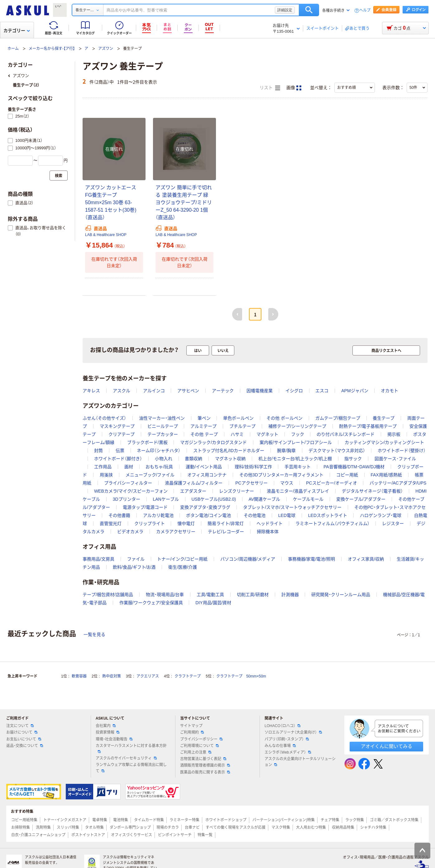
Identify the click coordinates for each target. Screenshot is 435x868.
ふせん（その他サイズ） (104, 418)
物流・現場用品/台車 (165, 595)
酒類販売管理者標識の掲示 (205, 765)
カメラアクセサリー (176, 532)
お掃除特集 (21, 827)
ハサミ (237, 434)
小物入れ (164, 459)
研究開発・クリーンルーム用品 (341, 595)
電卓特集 (100, 820)
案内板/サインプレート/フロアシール (296, 442)
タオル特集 (94, 827)
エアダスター (193, 491)
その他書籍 (119, 515)
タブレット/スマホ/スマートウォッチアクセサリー (292, 507)
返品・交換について (25, 746)
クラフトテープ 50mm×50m (241, 676)
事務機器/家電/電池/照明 (312, 559)
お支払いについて (24, 739)
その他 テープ (204, 434)
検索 (309, 10)
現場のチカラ (168, 827)
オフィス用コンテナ (207, 475)
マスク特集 (281, 827)
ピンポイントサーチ (175, 835)
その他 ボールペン (284, 418)
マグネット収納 (230, 459)
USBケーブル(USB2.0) (213, 499)
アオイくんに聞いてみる (387, 746)
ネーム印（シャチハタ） (159, 451)
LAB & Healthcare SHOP (106, 235)
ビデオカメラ (130, 532)
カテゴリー (17, 31)
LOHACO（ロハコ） (282, 726)
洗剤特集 (43, 827)
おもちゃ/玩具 (159, 467)
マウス (287, 483)
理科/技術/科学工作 (253, 467)
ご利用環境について (199, 746)
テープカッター (163, 434)
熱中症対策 (112, 676)
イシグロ (294, 391)
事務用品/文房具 (98, 559)
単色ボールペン (238, 418)
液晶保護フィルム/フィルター (194, 483)
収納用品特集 (343, 827)
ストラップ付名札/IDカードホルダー (229, 451)
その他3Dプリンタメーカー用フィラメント (281, 475)
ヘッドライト (270, 523)
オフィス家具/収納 (366, 559)
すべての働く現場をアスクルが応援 (236, 827)
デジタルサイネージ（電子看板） (372, 491)
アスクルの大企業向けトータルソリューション (300, 762)
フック (298, 434)
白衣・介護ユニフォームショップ (38, 835)
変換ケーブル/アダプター (361, 499)
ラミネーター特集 (184, 820)
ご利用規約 (192, 732)
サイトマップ (191, 726)
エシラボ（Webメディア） (288, 752)
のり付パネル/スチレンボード (346, 434)
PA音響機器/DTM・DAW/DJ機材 (354, 467)
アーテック (223, 391)
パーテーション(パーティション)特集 (284, 820)
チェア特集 (330, 820)
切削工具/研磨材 (253, 595)
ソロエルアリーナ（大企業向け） (293, 732)
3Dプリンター (127, 499)
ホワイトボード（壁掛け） (402, 451)
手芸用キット (298, 467)
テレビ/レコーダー (226, 532)
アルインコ (154, 391)
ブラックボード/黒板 (147, 442)
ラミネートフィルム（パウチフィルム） (332, 523)
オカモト (390, 391)
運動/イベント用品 (204, 467)
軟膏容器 (79, 676)
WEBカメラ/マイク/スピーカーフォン (131, 491)
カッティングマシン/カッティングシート (385, 442)
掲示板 (394, 434)
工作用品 (103, 467)
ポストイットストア (88, 835)
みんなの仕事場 (280, 746)
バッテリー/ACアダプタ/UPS (398, 483)
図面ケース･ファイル (395, 459)
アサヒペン (188, 391)
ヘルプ (365, 10)
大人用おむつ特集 (311, 827)
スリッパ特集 (68, 827)
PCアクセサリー (251, 483)
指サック (353, 459)
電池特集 (121, 820)
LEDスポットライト (328, 515)
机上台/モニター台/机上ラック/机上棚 (295, 459)
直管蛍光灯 (111, 523)
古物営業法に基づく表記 (203, 759)
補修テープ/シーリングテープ (297, 426)
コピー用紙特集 (24, 820)
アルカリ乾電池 (158, 515)
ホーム (13, 49)
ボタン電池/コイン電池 (208, 515)
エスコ (322, 391)
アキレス (91, 391)
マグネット (267, 434)
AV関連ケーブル (265, 499)
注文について (20, 726)
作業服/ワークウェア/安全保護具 (151, 603)
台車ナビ (192, 827)
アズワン (106, 49)
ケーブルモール (308, 499)
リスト (270, 88)
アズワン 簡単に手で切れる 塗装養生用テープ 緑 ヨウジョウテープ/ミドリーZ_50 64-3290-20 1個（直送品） (184, 203)
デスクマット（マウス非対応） (337, 451)
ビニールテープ (163, 426)
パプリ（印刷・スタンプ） (287, 739)
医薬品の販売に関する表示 (205, 772)
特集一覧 (205, 835)
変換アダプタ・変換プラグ (205, 507)
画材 (129, 467)
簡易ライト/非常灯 (226, 523)
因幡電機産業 (260, 391)
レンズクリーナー (237, 491)
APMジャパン (355, 391)
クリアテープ (122, 434)
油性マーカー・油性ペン (162, 418)
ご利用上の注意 (196, 752)
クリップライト (150, 523)
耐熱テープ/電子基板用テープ (368, 426)
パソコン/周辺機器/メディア (248, 559)
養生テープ (384, 418)
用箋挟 (106, 475)
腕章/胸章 (286, 451)
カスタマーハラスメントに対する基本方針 (131, 748)
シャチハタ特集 (373, 827)
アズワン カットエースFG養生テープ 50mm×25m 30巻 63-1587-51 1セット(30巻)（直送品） (111, 203)
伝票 (120, 451)
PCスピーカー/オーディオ (331, 483)
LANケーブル (166, 499)
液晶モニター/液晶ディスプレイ (298, 491)
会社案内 (106, 726)
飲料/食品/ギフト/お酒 (134, 567)
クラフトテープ (188, 676)
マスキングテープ (117, 426)
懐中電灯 (186, 523)
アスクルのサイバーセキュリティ (126, 758)
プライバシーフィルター (128, 483)
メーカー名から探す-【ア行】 (52, 49)
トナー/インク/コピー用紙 (182, 559)
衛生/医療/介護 (183, 567)
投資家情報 (108, 732)
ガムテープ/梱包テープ (338, 418)
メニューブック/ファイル (150, 475)
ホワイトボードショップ (226, 820)
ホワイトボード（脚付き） (118, 459)
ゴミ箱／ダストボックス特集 (394, 820)
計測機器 (290, 595)
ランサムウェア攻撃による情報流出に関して (131, 768)
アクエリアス (148, 676)
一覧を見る (94, 634)
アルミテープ (203, 426)
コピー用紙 (347, 475)
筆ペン (204, 418)
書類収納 (194, 459)
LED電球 (287, 515)
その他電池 (255, 515)
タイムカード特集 (149, 820)
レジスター (393, 523)
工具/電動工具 (210, 595)
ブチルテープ (242, 426)
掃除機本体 (268, 532)
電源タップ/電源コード (145, 507)
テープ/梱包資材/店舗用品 (108, 595)
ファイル (136, 559)
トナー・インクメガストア (65, 820)
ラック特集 (355, 820)
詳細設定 (285, 10)
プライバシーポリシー (201, 739)
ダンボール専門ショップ (130, 827)
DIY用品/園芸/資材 (213, 603)
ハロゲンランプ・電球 (381, 515)
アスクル (122, 391)
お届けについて (22, 732)
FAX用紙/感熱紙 (386, 475)
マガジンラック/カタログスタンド (213, 442)
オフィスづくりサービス (131, 835)
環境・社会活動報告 (114, 739)
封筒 (98, 451)
